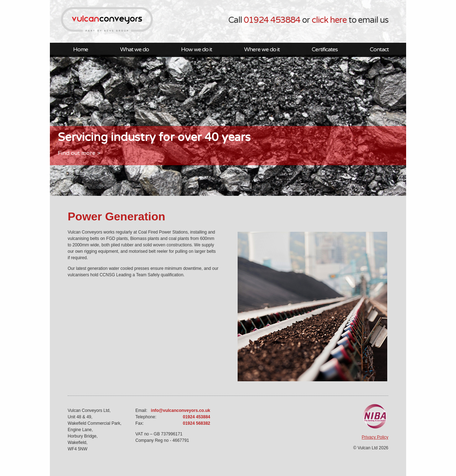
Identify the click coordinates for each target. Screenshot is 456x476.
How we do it (196, 49)
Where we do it (262, 49)
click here (329, 20)
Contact (379, 49)
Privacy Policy (375, 437)
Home (81, 49)
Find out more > (79, 153)
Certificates (325, 49)
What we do (134, 49)
